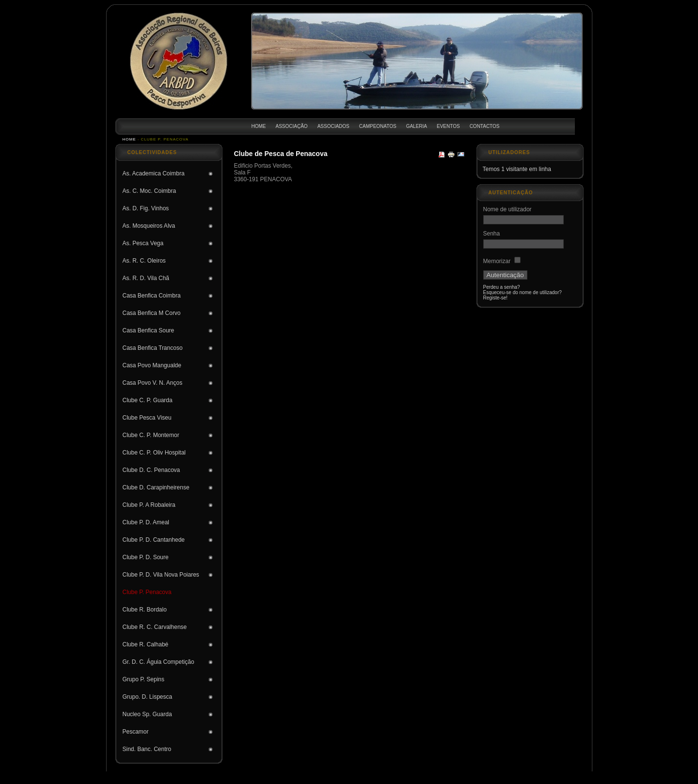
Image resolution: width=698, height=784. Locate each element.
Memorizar (497, 261)
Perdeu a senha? (502, 287)
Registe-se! (496, 298)
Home (129, 139)
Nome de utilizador (508, 209)
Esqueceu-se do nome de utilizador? (523, 292)
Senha (492, 234)
